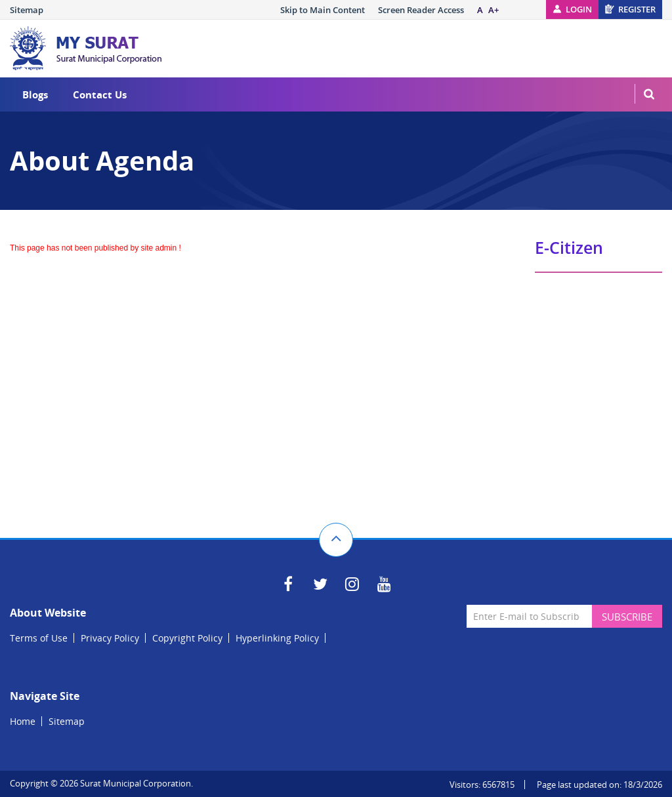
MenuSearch (649, 94)
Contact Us (100, 94)
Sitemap (27, 10)
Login (579, 9)
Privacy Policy (110, 638)
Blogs (35, 94)
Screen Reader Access (421, 10)
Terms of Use (39, 638)
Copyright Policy (187, 638)
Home (23, 721)
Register (637, 9)
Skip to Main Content (323, 10)
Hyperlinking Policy (277, 638)
